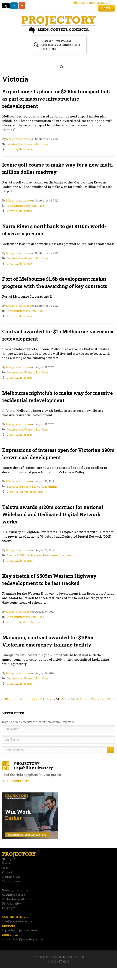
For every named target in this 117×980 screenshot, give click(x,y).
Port (41, 311)
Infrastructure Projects (22, 206)
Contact (7, 872)
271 (42, 699)
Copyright (9, 908)
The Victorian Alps (31, 492)
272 (49, 699)
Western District (29, 622)
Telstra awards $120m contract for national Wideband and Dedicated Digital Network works (53, 514)
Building (42, 144)
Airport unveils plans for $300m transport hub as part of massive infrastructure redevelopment (56, 99)
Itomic (64, 962)
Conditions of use (14, 895)
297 (93, 699)
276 (79, 699)
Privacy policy (12, 904)
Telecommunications (57, 555)
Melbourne (25, 149)
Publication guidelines (17, 899)
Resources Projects (19, 487)
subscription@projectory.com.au (23, 939)
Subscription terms (15, 890)
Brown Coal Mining (45, 487)
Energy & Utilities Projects (24, 555)
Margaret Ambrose (18, 139)
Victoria (12, 149)
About (6, 868)
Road (41, 206)
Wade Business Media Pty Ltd (62, 957)
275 (71, 699)
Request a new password (92, 3)
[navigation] (58, 859)
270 (34, 699)
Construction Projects (21, 144)
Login (106, 8)
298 (100, 699)
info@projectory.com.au (18, 921)
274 (64, 699)
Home (6, 863)
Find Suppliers (16, 781)
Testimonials (11, 881)
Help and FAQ (11, 877)
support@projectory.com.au (20, 930)
